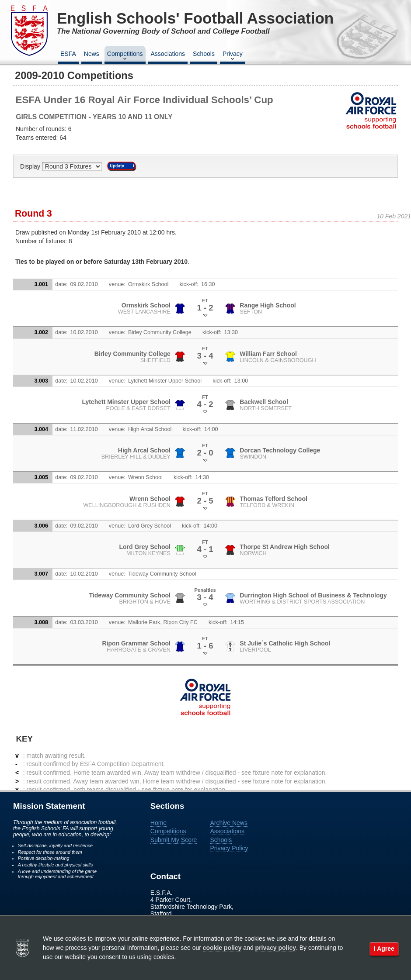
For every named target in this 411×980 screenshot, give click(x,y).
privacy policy (276, 948)
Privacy (233, 56)
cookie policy (222, 948)
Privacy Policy (229, 848)
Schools (204, 54)
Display (31, 166)
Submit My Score (174, 840)
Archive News (229, 823)
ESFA (68, 54)
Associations (168, 54)
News (92, 54)
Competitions (125, 56)
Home (158, 823)
